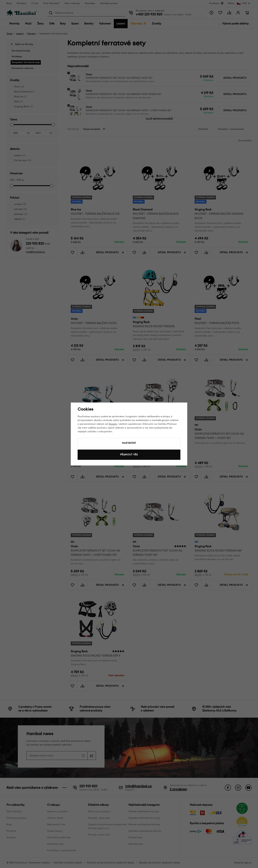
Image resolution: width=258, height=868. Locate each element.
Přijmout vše (129, 455)
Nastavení (129, 443)
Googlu (113, 424)
